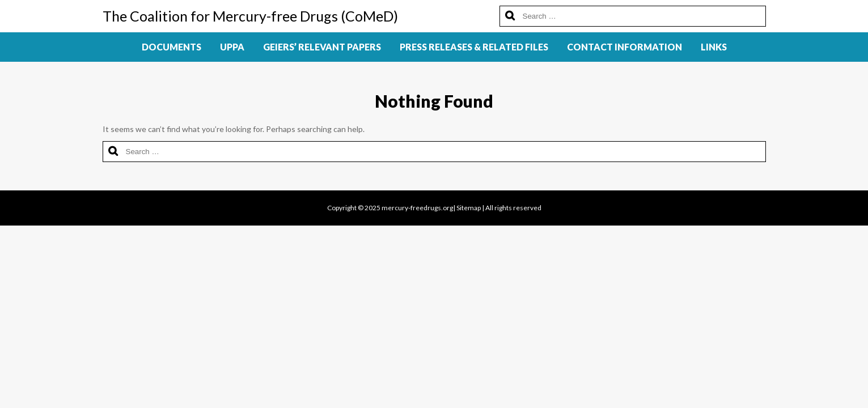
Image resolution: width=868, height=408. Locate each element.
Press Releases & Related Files (474, 47)
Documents (172, 47)
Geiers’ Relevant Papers (322, 47)
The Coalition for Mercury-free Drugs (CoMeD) (250, 16)
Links (714, 47)
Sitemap (469, 208)
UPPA (232, 47)
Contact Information (624, 47)
